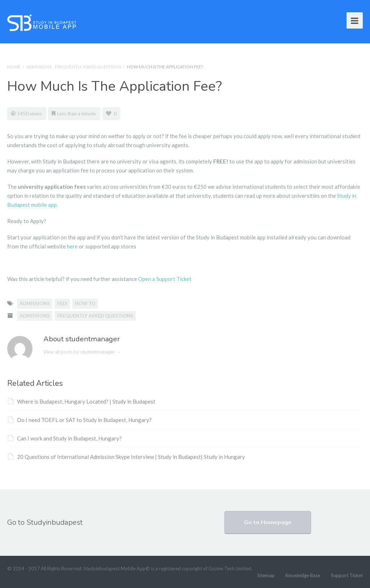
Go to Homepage (268, 523)
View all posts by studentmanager (82, 352)
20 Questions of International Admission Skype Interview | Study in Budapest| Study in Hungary (126, 457)
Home (14, 67)
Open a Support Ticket (165, 279)
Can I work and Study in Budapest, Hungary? (65, 438)
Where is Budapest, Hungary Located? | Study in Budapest (82, 401)
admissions (35, 303)
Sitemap (266, 575)
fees (62, 303)
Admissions (39, 67)
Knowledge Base (303, 575)
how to (85, 303)
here (72, 246)
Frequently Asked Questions (88, 67)
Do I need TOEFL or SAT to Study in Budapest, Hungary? (80, 420)
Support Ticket (347, 575)
